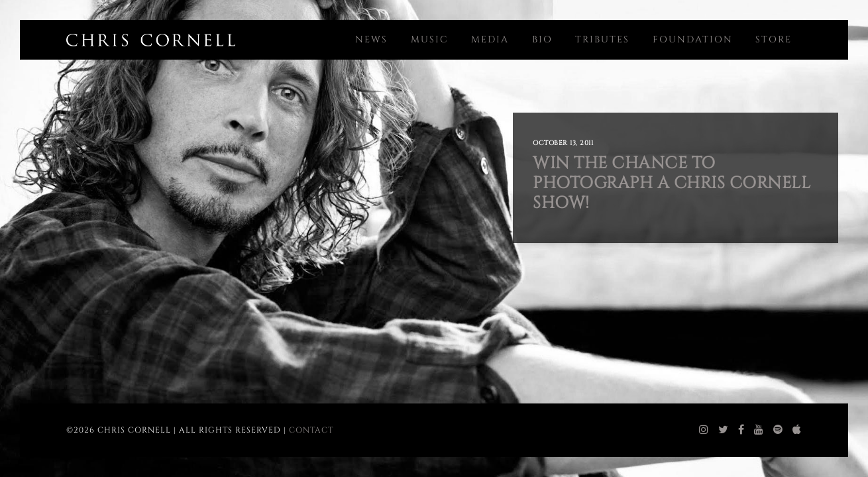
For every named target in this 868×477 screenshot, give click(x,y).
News (371, 39)
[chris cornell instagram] (704, 430)
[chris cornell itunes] (797, 430)
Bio (542, 39)
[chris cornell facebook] (741, 430)
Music (430, 39)
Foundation (693, 39)
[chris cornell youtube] (759, 430)
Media (490, 39)
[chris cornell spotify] (778, 430)
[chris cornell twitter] (724, 430)
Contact (311, 430)
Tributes (602, 39)
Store (774, 39)
